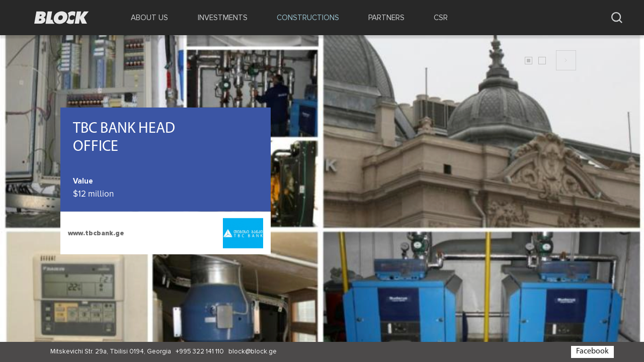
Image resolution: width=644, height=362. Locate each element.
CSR (441, 18)
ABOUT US (149, 18)
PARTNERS (386, 18)
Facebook (592, 351)
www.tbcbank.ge (96, 233)
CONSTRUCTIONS (308, 18)
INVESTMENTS (223, 18)
